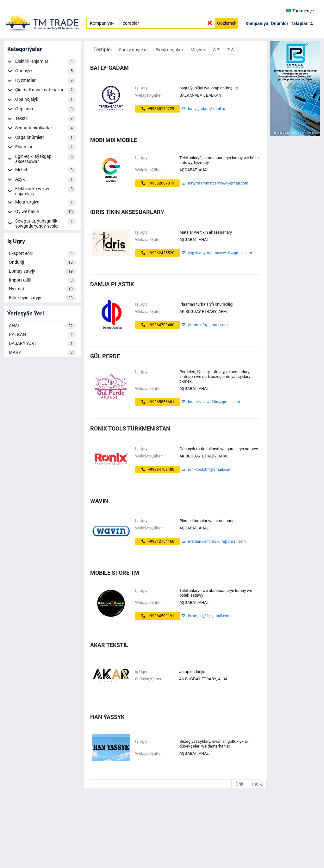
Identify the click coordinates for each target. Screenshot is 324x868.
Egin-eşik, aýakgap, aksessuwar (46, 159)
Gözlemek (227, 23)
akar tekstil (109, 645)
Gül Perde (105, 356)
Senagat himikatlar (46, 128)
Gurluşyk (46, 71)
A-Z (217, 50)
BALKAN (42, 335)
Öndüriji (42, 262)
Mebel (46, 170)
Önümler (280, 23)
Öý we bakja (46, 212)
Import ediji (42, 280)
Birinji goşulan (170, 50)
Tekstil (46, 119)
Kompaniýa (257, 23)
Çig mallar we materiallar (46, 90)
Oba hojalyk (46, 100)
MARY (42, 353)
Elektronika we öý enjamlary (46, 191)
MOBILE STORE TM (115, 573)
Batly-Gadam (109, 68)
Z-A (231, 50)
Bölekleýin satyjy (42, 298)
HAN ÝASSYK (107, 717)
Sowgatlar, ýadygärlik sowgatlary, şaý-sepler (46, 223)
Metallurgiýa (46, 203)
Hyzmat (42, 289)
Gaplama (46, 109)
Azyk (46, 180)
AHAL (42, 326)
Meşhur (198, 50)
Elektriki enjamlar (46, 62)
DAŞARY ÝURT (42, 344)
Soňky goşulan (134, 50)
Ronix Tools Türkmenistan (130, 428)
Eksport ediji (42, 254)
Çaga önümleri (46, 138)
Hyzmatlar (46, 81)
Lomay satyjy (42, 271)
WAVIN (99, 501)
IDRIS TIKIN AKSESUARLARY (127, 212)
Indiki (257, 784)
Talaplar (299, 23)
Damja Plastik (112, 284)
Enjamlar (46, 147)
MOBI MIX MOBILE (114, 140)
